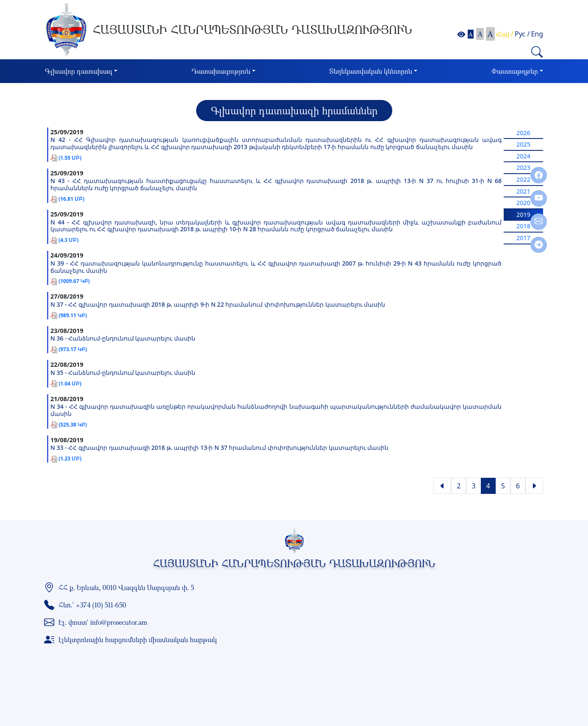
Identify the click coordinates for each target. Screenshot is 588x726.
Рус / (522, 34)
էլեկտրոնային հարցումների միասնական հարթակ (138, 640)
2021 (523, 191)
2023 (523, 168)
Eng (537, 34)
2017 (523, 238)
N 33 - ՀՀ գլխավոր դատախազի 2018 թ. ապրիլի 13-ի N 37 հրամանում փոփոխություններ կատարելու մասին (219, 448)
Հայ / (505, 34)
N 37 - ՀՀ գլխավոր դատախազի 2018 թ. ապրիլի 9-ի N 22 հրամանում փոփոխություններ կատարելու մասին (218, 305)
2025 (523, 144)
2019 (523, 215)
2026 (523, 133)
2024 (523, 156)
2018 (523, 226)
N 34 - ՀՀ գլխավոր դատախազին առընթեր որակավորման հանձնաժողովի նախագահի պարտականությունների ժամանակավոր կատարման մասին (276, 410)
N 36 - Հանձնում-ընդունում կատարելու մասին (123, 339)
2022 (523, 179)
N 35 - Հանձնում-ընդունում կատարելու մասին (123, 373)
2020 (523, 203)
